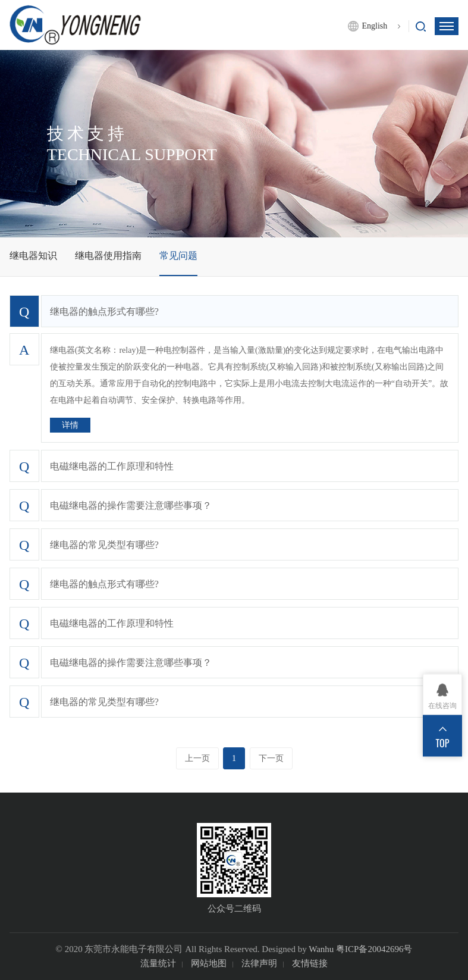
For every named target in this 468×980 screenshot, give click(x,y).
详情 (70, 425)
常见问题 (178, 256)
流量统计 (158, 963)
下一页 (271, 758)
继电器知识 (33, 256)
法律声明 (259, 963)
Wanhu (321, 949)
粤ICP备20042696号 (374, 949)
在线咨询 (442, 706)
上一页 (197, 758)
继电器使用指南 (108, 256)
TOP (443, 743)
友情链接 (310, 963)
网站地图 (209, 963)
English (374, 26)
